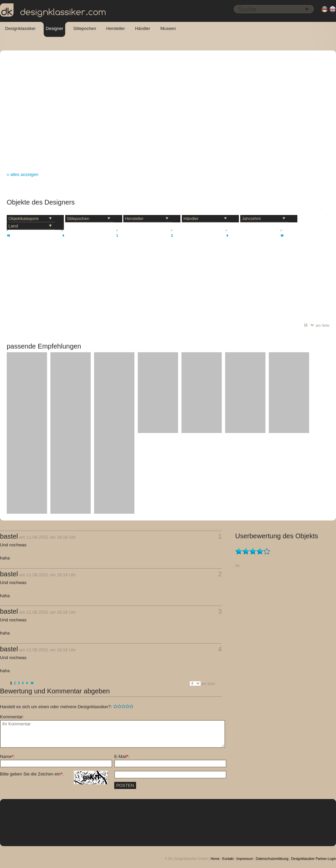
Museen (168, 28)
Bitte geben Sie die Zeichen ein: (54, 774)
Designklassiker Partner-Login (314, 859)
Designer (54, 28)
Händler (143, 28)
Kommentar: (12, 717)
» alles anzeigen (23, 174)
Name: (7, 756)
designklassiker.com (53, 10)
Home (215, 859)
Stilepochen (85, 28)
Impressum (245, 859)
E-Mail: (122, 756)
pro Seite (323, 325)
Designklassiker (20, 28)
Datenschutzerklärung (272, 859)
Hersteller (116, 28)
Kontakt (228, 859)
